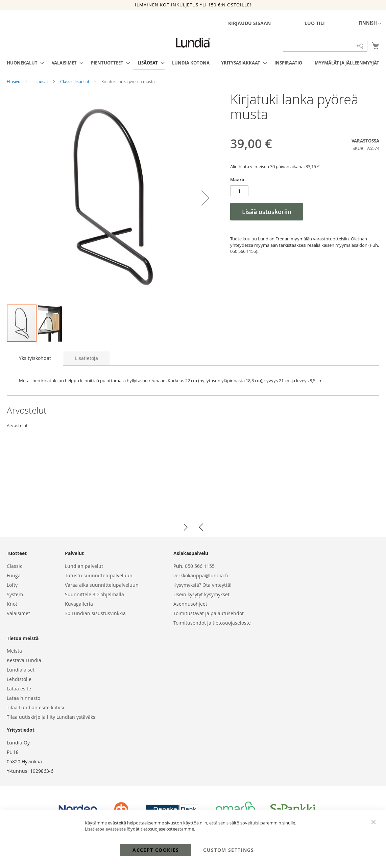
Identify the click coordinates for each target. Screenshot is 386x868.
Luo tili (315, 23)
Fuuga (14, 575)
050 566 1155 (200, 566)
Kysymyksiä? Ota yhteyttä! (202, 585)
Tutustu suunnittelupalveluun (99, 575)
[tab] (35, 358)
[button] (370, 24)
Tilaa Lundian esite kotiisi (35, 707)
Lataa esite (19, 689)
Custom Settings (228, 850)
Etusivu (14, 81)
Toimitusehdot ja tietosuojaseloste (212, 623)
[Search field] (325, 46)
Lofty (12, 585)
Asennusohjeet (190, 604)
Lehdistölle (19, 679)
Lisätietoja (87, 358)
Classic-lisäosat (75, 81)
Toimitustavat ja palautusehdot (209, 613)
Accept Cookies (156, 850)
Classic (15, 566)
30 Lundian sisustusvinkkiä (95, 613)
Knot (12, 604)
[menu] (193, 63)
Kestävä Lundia (24, 660)
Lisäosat (41, 81)
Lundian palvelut (84, 566)
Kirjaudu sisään (249, 23)
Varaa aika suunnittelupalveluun (102, 585)
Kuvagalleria (79, 604)
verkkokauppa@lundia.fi (201, 575)
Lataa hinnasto (23, 698)
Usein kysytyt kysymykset (201, 594)
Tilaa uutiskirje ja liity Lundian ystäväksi (52, 717)
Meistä (14, 651)
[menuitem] (23, 63)
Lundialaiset (21, 670)
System (15, 594)
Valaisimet (18, 613)
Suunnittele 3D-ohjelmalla (94, 594)
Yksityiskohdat (35, 358)
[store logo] (193, 43)
